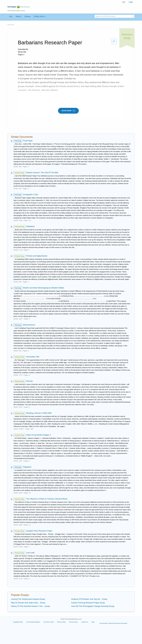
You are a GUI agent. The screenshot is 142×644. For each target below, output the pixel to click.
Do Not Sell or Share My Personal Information (113, 623)
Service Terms (73, 622)
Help (93, 622)
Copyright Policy (18, 622)
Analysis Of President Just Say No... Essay (89, 599)
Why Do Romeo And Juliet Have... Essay (28, 603)
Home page (11, 25)
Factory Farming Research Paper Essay (88, 603)
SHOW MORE (68, 111)
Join (124, 2)
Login (131, 2)
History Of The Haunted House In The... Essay (30, 606)
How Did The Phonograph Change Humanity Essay (93, 606)
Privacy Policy (61, 622)
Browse (28, 16)
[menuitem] (124, 2)
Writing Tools (39, 16)
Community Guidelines (33, 622)
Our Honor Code (49, 622)
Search (18, 16)
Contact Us (85, 622)
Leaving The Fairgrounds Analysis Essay (28, 599)
